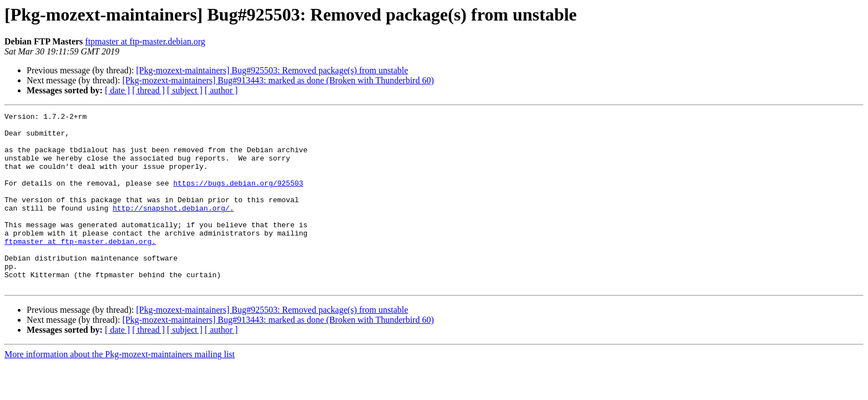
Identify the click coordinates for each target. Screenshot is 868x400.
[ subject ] (185, 90)
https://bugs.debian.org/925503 (238, 198)
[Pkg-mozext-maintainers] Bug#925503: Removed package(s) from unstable (272, 70)
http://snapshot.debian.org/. (173, 228)
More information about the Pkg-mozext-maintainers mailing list (120, 389)
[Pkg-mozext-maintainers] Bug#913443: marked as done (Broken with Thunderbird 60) (278, 80)
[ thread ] (148, 90)
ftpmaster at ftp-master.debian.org (145, 41)
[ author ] (221, 90)
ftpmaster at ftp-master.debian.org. (80, 268)
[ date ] (117, 90)
